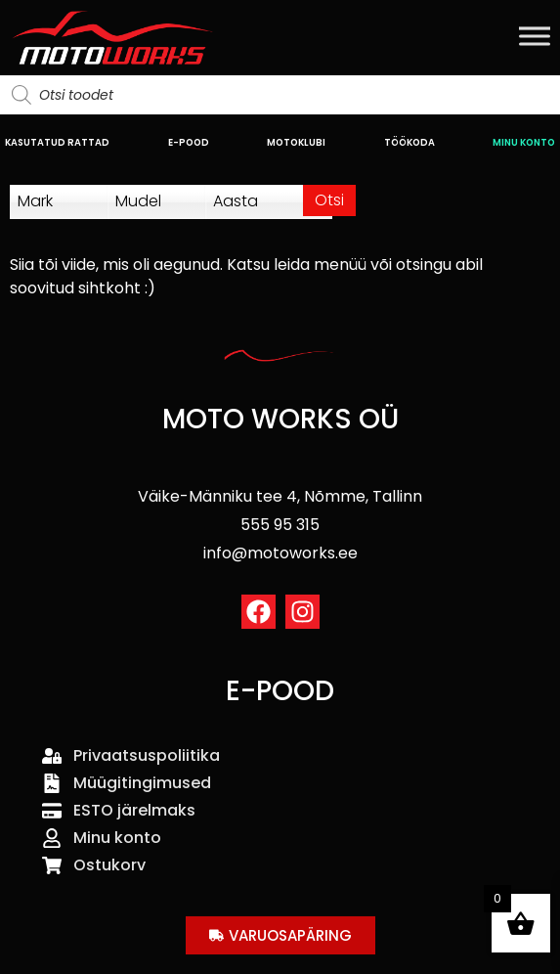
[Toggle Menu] (535, 36)
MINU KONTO (524, 142)
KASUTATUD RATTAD (57, 142)
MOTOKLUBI (296, 142)
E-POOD (189, 142)
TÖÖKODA (409, 142)
